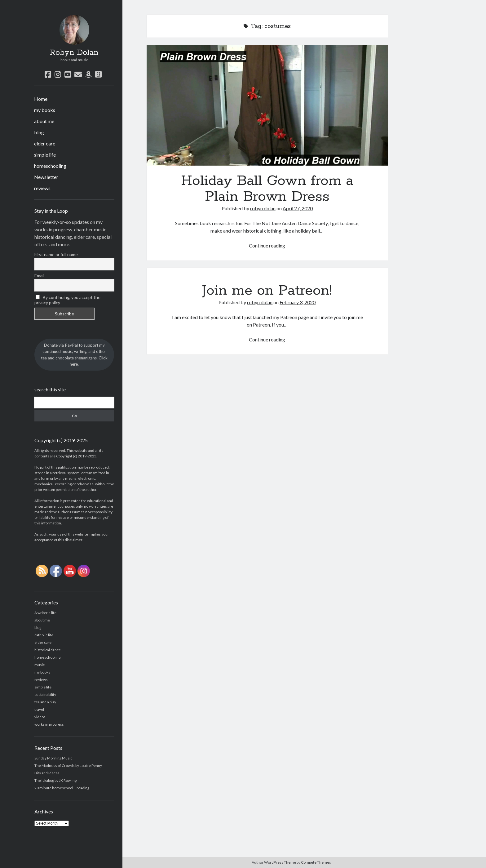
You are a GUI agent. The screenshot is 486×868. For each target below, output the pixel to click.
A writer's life (45, 613)
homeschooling (50, 166)
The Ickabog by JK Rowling (55, 780)
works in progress (49, 724)
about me (44, 121)
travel (39, 709)
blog (39, 132)
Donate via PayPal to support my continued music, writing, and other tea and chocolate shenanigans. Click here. (74, 355)
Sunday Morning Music (53, 758)
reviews (42, 188)
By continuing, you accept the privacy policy (67, 300)
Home (41, 99)
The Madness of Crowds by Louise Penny (68, 766)
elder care (45, 143)
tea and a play (45, 702)
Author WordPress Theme (274, 862)
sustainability (45, 694)
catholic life (44, 635)
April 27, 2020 (298, 208)
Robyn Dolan (74, 53)
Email (39, 276)
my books (45, 110)
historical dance (48, 650)
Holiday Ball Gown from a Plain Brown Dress (267, 105)
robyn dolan (263, 208)
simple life (45, 155)
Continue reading (267, 245)
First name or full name (56, 254)
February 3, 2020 (298, 302)
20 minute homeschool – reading (62, 788)
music (40, 665)
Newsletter (46, 177)
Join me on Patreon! (267, 291)
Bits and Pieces (47, 773)
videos (40, 717)
